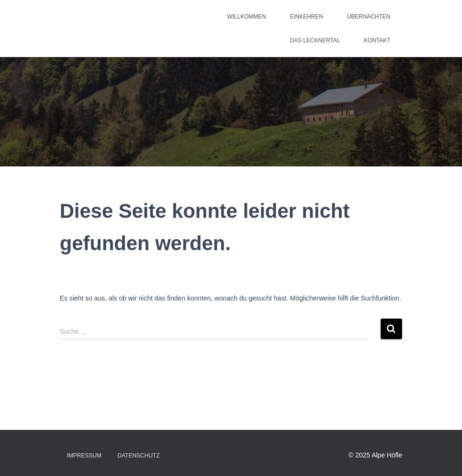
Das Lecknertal (315, 40)
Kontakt (377, 40)
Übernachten (369, 17)
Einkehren (306, 17)
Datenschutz (138, 456)
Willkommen (246, 17)
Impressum (84, 456)
